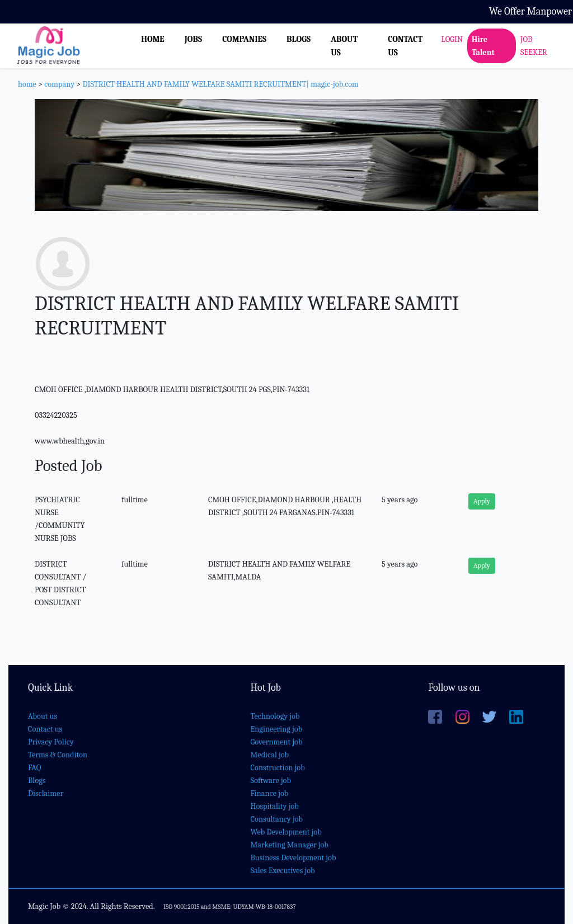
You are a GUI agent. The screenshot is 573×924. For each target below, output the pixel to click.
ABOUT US (344, 46)
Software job (271, 781)
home (27, 84)
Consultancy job (277, 819)
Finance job (270, 793)
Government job (277, 742)
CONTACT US (405, 46)
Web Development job (286, 832)
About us (43, 716)
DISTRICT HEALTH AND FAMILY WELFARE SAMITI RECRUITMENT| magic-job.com (220, 84)
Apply (482, 501)
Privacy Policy (51, 742)
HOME (153, 39)
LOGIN (452, 39)
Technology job (275, 716)
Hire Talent (483, 46)
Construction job (278, 768)
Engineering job (277, 729)
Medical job (270, 755)
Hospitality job (275, 806)
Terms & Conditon (58, 755)
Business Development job (293, 858)
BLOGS (299, 39)
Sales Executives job (283, 871)
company (59, 84)
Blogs (37, 781)
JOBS (193, 39)
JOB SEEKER (534, 46)
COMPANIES (244, 39)
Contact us (45, 729)
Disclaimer (46, 793)
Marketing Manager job (290, 845)
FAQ (34, 768)
